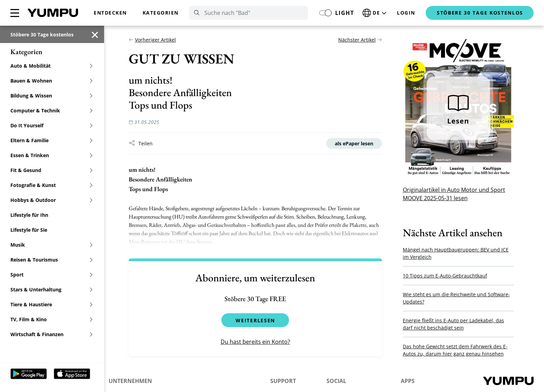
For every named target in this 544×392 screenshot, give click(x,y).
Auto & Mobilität (52, 66)
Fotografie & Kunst (52, 185)
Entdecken (110, 13)
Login (406, 13)
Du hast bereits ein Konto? (258, 342)
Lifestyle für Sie (29, 230)
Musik (52, 245)
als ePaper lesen (357, 143)
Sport (52, 275)
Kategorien (161, 13)
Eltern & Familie (52, 140)
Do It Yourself (52, 125)
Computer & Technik (52, 110)
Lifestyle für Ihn (29, 215)
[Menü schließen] (15, 13)
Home (53, 13)
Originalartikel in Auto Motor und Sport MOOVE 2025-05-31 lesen (457, 194)
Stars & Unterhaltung (52, 289)
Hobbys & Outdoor (52, 200)
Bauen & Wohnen (52, 81)
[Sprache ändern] (375, 13)
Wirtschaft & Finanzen (52, 334)
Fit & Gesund (52, 170)
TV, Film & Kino (52, 319)
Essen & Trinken (52, 155)
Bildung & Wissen (52, 96)
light (345, 13)
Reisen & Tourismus (52, 260)
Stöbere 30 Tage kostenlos (42, 35)
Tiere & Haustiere (52, 304)
